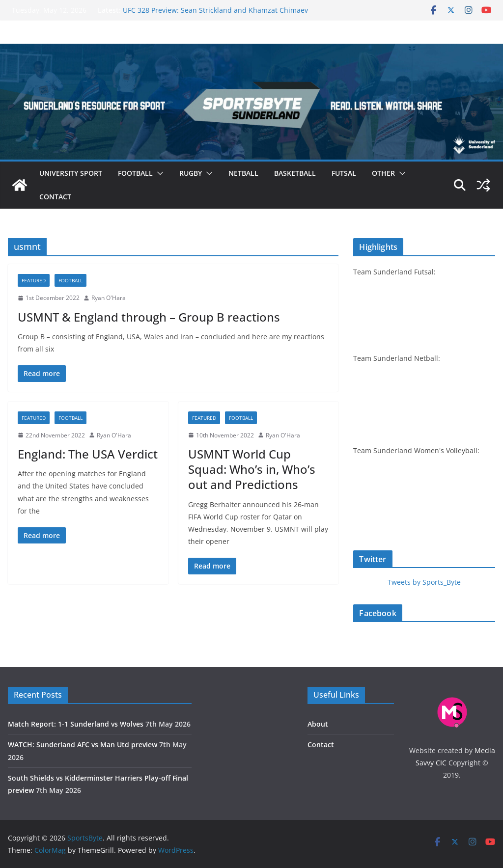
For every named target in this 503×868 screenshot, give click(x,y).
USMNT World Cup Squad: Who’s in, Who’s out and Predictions (252, 469)
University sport (71, 173)
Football (135, 173)
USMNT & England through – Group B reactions (149, 317)
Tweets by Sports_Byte (424, 582)
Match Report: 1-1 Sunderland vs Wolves (76, 724)
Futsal (344, 173)
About (318, 724)
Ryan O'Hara (109, 298)
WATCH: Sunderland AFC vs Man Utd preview (83, 745)
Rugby (191, 173)
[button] (158, 173)
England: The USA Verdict (88, 454)
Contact (55, 197)
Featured (34, 280)
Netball (243, 173)
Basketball (295, 173)
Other (383, 173)
